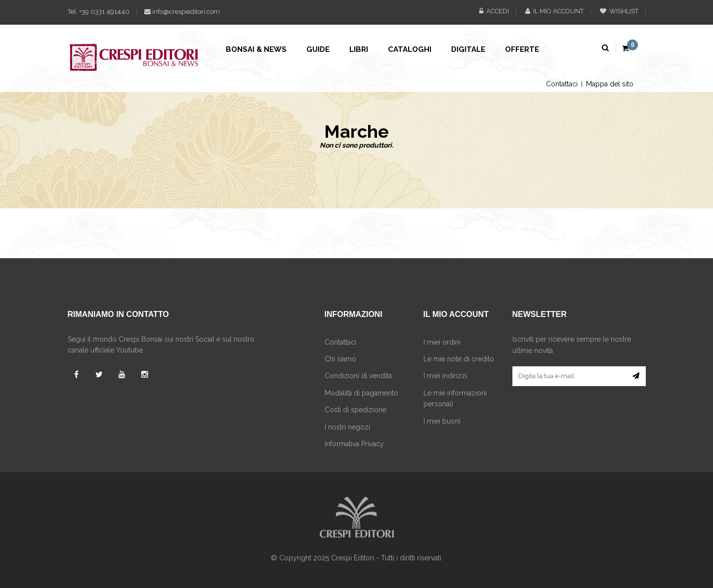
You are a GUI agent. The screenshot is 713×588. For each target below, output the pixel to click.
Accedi (494, 11)
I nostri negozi (347, 427)
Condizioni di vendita (358, 376)
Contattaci (562, 84)
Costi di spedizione (356, 410)
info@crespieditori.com (182, 12)
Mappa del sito (610, 84)
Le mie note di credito (459, 359)
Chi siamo (340, 359)
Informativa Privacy (354, 444)
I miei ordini (442, 342)
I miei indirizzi (445, 376)
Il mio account (554, 11)
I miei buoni (442, 421)
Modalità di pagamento (361, 393)
